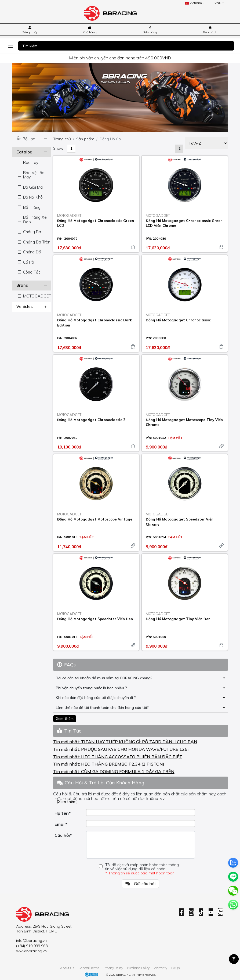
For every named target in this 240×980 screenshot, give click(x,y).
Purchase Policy (138, 968)
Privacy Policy (113, 968)
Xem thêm (65, 719)
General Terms (89, 968)
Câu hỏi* (63, 835)
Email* (61, 824)
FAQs (176, 968)
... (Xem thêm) (65, 802)
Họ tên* (63, 813)
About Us (67, 968)
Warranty (160, 968)
